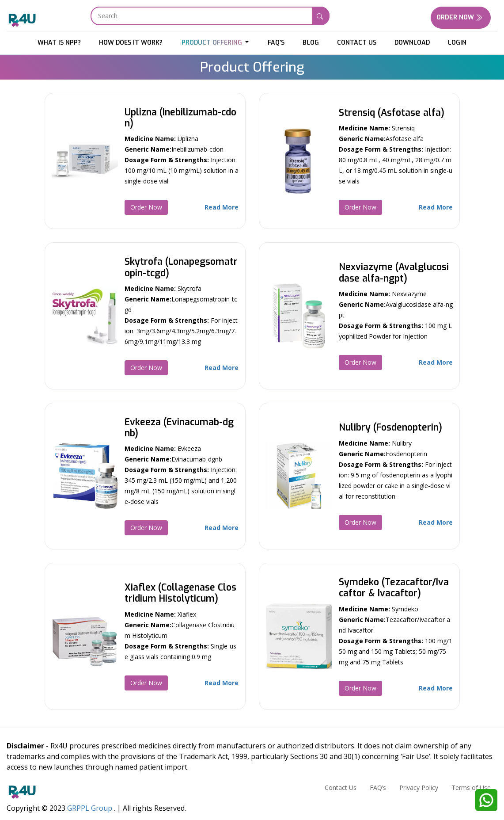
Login (457, 43)
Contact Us (357, 43)
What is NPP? (59, 43)
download (412, 43)
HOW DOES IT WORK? (131, 43)
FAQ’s (276, 43)
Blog (311, 43)
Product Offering (213, 43)
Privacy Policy (419, 788)
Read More (222, 207)
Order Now (461, 17)
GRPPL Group (90, 808)
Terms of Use (471, 788)
